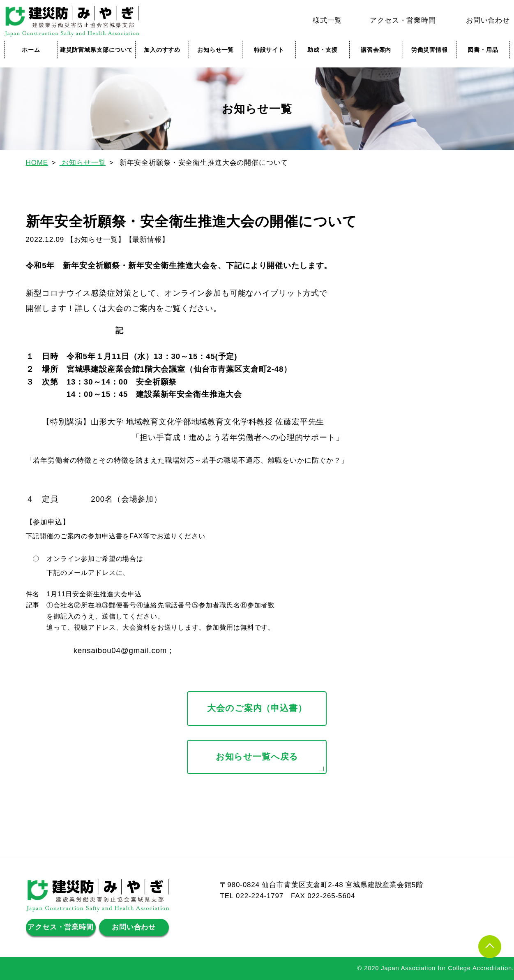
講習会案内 (376, 50)
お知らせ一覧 (216, 50)
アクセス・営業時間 (403, 20)
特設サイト (269, 50)
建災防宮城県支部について (97, 50)
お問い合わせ (488, 20)
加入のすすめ (162, 50)
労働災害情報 (430, 50)
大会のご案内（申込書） (257, 708)
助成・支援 (323, 50)
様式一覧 (327, 20)
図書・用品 (483, 50)
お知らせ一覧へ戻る (257, 757)
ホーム (31, 50)
